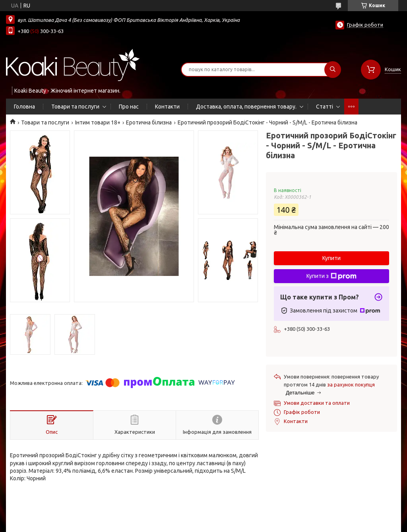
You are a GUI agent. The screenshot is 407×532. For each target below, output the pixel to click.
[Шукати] (333, 70)
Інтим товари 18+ (98, 122)
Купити (331, 258)
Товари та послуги (75, 107)
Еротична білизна (149, 122)
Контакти (167, 107)
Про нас (129, 107)
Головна (24, 107)
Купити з (331, 276)
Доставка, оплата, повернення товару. (246, 107)
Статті (325, 107)
